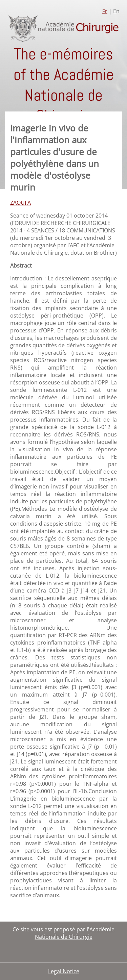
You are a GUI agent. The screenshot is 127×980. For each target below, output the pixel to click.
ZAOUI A (20, 203)
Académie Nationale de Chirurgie (75, 933)
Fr (105, 11)
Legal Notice (64, 971)
